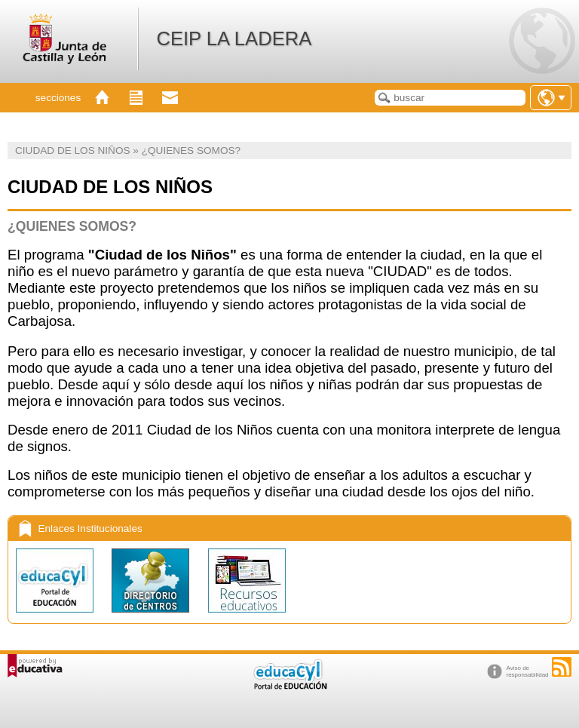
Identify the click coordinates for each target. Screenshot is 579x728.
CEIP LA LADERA (234, 38)
